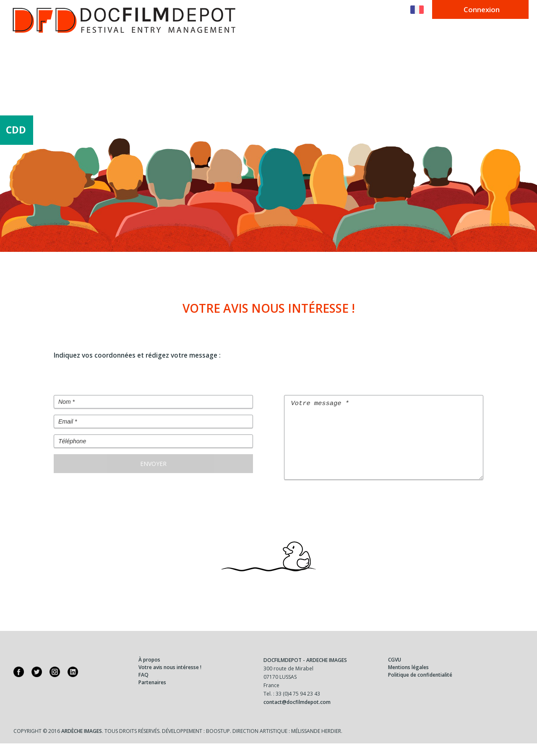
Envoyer (153, 464)
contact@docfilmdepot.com (297, 715)
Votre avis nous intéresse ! (170, 680)
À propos (149, 672)
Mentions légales (408, 680)
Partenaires (152, 695)
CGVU (395, 672)
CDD (16, 130)
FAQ (143, 687)
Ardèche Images (82, 744)
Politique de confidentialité (420, 687)
